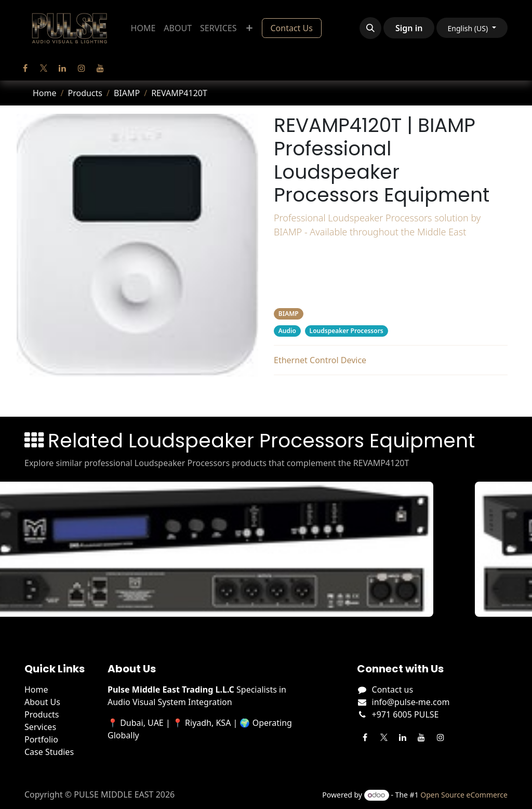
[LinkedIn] (62, 68)
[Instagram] (82, 68)
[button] (370, 28)
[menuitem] (143, 28)
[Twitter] (44, 68)
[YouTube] (100, 68)
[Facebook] (25, 68)
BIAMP (127, 93)
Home (45, 93)
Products (85, 93)
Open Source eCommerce (464, 795)
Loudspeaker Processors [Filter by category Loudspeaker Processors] (347, 331)
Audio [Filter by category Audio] (287, 331)
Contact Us (292, 28)
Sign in (409, 28)
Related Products (390, 394)
